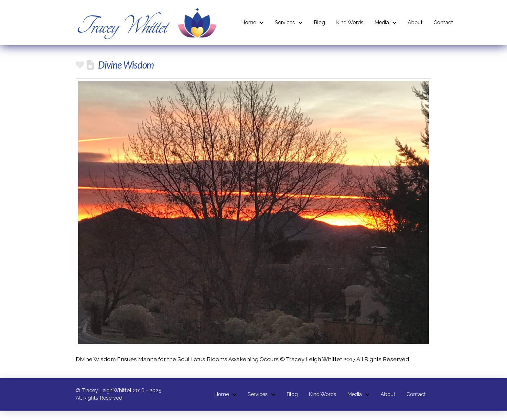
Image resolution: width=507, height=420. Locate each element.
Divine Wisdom (126, 65)
